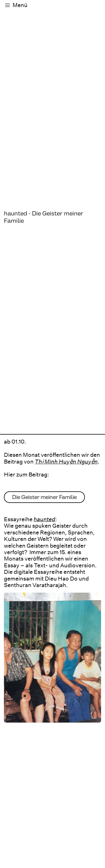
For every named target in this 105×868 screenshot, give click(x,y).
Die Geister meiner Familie (44, 497)
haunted (44, 519)
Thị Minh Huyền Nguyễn (66, 462)
